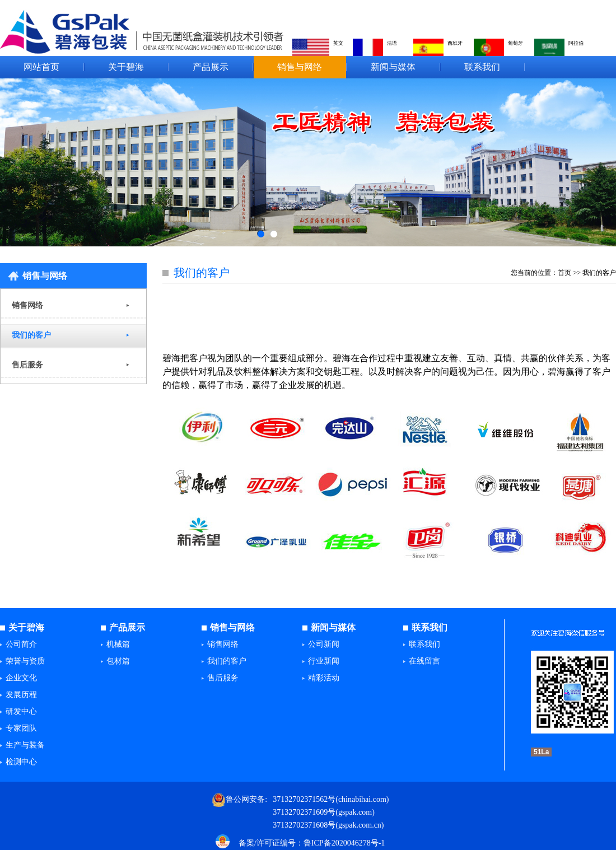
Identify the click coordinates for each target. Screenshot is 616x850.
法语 (392, 43)
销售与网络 (300, 67)
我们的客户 (31, 335)
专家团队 (21, 728)
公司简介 (21, 644)
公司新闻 (324, 644)
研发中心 (21, 711)
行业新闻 (324, 661)
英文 (338, 43)
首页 (564, 273)
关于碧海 (126, 67)
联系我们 (482, 67)
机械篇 (118, 644)
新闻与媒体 (393, 67)
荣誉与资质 (25, 661)
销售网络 (27, 305)
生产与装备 (25, 745)
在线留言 (424, 661)
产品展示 (211, 67)
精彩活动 (324, 678)
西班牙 (455, 43)
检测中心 (21, 762)
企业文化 (21, 678)
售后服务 (27, 365)
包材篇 (118, 661)
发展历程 (21, 695)
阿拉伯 (576, 43)
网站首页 (41, 67)
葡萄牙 (515, 43)
